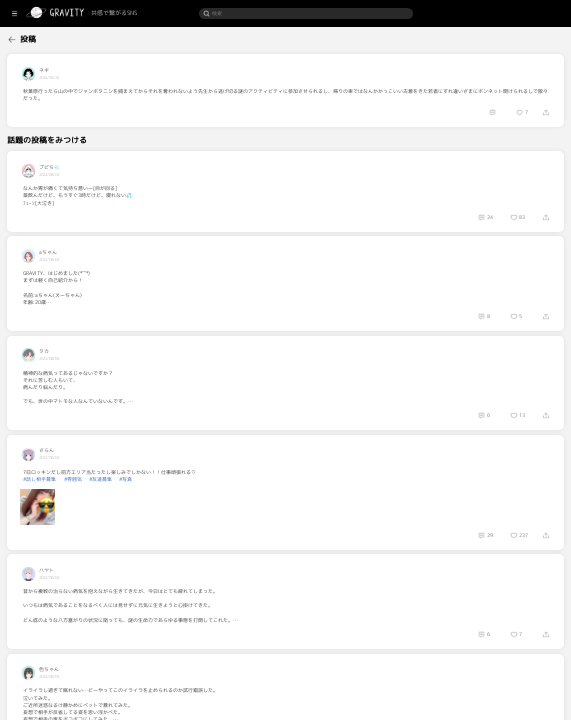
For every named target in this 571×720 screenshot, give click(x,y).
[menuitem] (36, 38)
